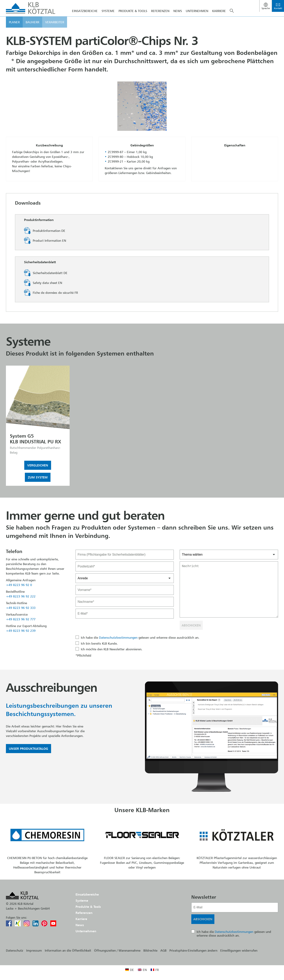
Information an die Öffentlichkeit (68, 950)
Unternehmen (197, 17)
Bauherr (32, 29)
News (178, 17)
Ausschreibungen (51, 687)
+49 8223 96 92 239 (21, 631)
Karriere (219, 17)
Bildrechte (150, 950)
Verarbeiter (55, 29)
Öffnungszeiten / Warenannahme (117, 950)
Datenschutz (15, 950)
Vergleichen (38, 465)
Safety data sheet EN (47, 283)
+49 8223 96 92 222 (21, 596)
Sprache (266, 8)
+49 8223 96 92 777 (21, 619)
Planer (14, 29)
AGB (163, 950)
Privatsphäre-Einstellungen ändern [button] (193, 950)
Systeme (108, 17)
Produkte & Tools (133, 17)
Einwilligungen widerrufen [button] (239, 950)
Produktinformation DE (49, 231)
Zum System (38, 477)
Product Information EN (49, 241)
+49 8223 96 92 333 (21, 608)
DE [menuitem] (132, 970)
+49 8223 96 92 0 (19, 585)
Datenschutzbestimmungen (118, 637)
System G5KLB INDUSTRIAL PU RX (35, 439)
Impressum (34, 950)
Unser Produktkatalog (28, 749)
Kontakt (278, 8)
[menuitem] (130, 970)
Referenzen (160, 17)
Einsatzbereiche (85, 17)
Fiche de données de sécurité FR (55, 293)
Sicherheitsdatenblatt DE (50, 273)
